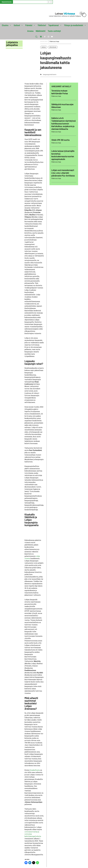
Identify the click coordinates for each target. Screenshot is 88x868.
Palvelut (31, 25)
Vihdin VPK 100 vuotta (60, 140)
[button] (36, 37)
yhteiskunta (53, 47)
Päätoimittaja (54, 41)
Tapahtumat (56, 25)
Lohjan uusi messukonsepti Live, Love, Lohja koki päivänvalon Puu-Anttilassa (63, 173)
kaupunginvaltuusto (50, 74)
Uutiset (19, 25)
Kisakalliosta (35, 770)
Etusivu (7, 25)
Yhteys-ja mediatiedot (76, 25)
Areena (30, 31)
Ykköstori (42, 25)
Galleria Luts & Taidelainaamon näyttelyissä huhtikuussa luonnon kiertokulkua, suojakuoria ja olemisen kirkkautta (63, 123)
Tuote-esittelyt (54, 31)
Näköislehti (41, 31)
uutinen (44, 47)
